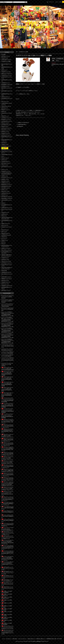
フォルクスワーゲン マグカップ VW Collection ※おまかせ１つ (7, 349)
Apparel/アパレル (5, 58)
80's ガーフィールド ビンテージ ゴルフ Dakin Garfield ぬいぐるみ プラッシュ (7, 426)
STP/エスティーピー (5, 101)
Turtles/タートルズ (5, 144)
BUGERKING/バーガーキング (7, 84)
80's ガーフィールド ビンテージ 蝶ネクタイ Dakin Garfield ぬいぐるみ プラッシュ (7, 436)
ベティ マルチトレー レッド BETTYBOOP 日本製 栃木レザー (7, 512)
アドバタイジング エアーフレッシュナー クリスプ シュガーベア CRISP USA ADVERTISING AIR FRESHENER (7, 400)
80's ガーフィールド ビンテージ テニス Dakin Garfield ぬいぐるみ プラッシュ (7, 475)
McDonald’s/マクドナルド (6, 186)
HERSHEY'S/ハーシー (5, 116)
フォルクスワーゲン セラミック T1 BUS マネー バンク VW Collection (7, 364)
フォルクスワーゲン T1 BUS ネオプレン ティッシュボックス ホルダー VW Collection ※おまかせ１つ (8, 360)
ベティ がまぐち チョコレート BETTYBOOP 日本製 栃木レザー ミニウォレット (7, 504)
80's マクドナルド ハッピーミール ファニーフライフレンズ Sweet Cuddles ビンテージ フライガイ (7, 632)
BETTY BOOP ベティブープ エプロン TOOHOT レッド (7, 580)
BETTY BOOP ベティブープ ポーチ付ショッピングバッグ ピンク (7, 584)
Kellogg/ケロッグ (5, 108)
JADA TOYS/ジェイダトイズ (7, 250)
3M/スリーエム (4, 232)
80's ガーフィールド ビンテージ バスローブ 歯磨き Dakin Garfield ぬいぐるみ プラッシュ (7, 470)
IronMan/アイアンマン (6, 133)
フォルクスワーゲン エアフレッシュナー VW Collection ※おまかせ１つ (8, 346)
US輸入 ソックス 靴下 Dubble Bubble (7, 624)
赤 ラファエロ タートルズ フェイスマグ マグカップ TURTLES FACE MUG (7, 301)
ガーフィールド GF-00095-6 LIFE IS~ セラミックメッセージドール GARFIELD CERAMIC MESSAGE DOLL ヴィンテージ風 (7, 341)
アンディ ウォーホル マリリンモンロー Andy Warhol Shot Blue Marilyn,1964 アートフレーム (7, 553)
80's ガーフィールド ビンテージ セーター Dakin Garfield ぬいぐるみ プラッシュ (7, 444)
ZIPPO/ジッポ (4, 216)
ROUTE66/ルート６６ (5, 86)
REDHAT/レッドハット (6, 110)
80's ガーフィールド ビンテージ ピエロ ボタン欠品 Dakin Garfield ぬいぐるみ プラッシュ (7, 454)
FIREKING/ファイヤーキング (7, 279)
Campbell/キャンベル (5, 83)
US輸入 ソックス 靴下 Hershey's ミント (7, 595)
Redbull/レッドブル (5, 179)
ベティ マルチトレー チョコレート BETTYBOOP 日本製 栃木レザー (7, 508)
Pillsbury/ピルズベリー (6, 97)
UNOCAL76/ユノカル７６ (6, 106)
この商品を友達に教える (22, 124)
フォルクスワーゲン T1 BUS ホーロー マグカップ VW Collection (8, 352)
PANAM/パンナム (5, 176)
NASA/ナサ (3, 203)
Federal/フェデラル (5, 280)
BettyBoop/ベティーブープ (7, 184)
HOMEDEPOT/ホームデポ (6, 235)
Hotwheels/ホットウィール (6, 75)
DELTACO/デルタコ (5, 230)
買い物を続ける (20, 126)
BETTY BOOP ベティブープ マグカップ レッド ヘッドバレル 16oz (7, 568)
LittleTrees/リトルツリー (6, 150)
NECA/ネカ (3, 242)
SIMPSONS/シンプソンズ (6, 290)
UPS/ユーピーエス (5, 225)
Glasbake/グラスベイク (6, 282)
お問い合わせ (15, 639)
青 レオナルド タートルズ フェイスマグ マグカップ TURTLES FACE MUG (7, 297)
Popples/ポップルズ (5, 259)
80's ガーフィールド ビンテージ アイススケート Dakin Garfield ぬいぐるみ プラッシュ (7, 488)
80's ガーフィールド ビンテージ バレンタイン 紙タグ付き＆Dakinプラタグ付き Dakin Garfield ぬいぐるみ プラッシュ (7, 484)
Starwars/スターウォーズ (6, 135)
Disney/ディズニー (5, 126)
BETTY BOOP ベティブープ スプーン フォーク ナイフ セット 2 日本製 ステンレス (8, 537)
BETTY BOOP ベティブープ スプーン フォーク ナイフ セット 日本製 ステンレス (8, 533)
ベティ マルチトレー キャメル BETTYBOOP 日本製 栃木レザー (7, 516)
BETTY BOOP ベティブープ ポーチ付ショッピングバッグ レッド (7, 588)
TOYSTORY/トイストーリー (7, 118)
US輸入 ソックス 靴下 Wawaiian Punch (7, 618)
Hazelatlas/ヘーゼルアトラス (7, 285)
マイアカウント (51, 2)
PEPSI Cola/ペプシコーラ (6, 163)
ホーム (4, 639)
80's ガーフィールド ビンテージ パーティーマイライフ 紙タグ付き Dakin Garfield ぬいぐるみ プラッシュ (7, 499)
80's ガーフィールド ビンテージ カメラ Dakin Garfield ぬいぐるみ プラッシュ (7, 466)
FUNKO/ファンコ (5, 240)
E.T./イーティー (4, 238)
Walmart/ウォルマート (6, 233)
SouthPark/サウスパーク (6, 193)
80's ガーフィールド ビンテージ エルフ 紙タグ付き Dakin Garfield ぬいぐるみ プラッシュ (7, 479)
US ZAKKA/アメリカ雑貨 (23, 52)
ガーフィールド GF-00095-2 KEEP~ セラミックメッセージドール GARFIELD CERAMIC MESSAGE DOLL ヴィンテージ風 (7, 319)
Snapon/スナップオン (5, 191)
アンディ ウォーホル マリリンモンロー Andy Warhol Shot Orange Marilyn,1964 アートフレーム (7, 547)
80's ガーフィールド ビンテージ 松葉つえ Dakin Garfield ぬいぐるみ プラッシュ (7, 440)
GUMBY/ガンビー (5, 214)
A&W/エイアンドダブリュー (7, 73)
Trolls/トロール (4, 160)
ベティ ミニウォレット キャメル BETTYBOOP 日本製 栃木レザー (7, 520)
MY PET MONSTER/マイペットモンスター (7, 252)
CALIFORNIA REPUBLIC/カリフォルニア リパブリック (7, 174)
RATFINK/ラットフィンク (6, 119)
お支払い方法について (32, 639)
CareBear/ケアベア (5, 258)
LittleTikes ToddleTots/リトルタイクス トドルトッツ (7, 255)
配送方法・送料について (41, 639)
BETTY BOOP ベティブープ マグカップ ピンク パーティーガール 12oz (7, 573)
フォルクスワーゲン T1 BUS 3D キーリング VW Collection (7, 355)
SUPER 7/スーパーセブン (6, 248)
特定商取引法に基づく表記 (51, 639)
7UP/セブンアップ (5, 165)
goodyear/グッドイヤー (6, 171)
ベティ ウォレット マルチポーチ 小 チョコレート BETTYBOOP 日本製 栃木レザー (7, 529)
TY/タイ (3, 156)
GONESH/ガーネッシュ (6, 183)
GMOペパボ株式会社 (37, 641)
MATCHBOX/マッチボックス (7, 197)
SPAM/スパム (4, 111)
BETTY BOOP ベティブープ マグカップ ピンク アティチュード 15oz (7, 577)
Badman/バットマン (5, 131)
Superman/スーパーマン (6, 130)
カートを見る (60, 2)
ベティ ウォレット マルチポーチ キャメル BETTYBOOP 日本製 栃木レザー (7, 525)
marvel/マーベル (5, 195)
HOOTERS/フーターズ (5, 188)
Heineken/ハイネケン (5, 181)
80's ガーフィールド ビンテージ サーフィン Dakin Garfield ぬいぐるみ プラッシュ (7, 458)
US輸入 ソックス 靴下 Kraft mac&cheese (7, 592)
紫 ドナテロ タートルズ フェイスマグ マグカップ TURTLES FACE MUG (7, 309)
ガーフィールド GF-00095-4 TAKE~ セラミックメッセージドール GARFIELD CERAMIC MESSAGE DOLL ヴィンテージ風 (7, 330)
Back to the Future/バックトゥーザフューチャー (7, 246)
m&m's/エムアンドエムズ (6, 261)
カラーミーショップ (19, 641)
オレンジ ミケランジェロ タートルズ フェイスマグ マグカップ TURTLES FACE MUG (7, 305)
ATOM (61, 639)
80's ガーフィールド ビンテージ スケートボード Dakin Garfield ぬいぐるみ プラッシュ (7, 462)
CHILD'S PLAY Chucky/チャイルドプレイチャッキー (7, 268)
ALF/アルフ (3, 244)
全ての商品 (3, 54)
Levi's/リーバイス (5, 169)
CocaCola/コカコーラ (5, 161)
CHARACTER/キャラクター (6, 60)
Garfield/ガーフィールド (6, 72)
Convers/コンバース (5, 212)
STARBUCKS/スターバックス (7, 208)
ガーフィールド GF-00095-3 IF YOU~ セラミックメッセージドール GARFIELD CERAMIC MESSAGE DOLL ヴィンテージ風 (7, 325)
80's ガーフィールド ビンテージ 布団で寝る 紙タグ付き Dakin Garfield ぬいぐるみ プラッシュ (7, 431)
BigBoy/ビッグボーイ (5, 123)
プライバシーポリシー (22, 639)
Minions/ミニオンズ (5, 158)
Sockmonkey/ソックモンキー (7, 198)
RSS (58, 639)
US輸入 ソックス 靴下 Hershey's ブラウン (7, 598)
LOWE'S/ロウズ (4, 237)
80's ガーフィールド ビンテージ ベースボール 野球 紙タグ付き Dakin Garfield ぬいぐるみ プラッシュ (7, 449)
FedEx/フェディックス (6, 223)
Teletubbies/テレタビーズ (6, 272)
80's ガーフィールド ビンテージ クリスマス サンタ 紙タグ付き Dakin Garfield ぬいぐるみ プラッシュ (7, 421)
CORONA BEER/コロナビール (7, 154)
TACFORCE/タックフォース (6, 263)
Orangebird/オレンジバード (7, 121)
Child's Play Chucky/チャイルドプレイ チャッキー (7, 218)
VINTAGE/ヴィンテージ (6, 56)
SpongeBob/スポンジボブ (6, 125)
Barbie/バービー (4, 190)
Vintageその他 (4, 270)
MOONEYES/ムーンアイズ (6, 146)
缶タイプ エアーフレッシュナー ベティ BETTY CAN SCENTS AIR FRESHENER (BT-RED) (8, 369)
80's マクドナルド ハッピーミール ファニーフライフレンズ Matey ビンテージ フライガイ (7, 627)
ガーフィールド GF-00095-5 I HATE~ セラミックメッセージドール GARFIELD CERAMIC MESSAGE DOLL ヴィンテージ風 (7, 336)
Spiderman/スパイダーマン (7, 128)
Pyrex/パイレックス (5, 284)
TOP (17, 52)
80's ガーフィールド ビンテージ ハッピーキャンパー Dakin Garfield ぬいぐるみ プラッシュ (7, 493)
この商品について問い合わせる (23, 122)
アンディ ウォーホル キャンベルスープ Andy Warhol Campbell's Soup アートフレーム (7, 564)
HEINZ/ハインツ (4, 70)
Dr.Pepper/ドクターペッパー (7, 178)
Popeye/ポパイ (4, 143)
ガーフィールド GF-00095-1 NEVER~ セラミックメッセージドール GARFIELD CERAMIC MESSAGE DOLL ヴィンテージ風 (8, 314)
